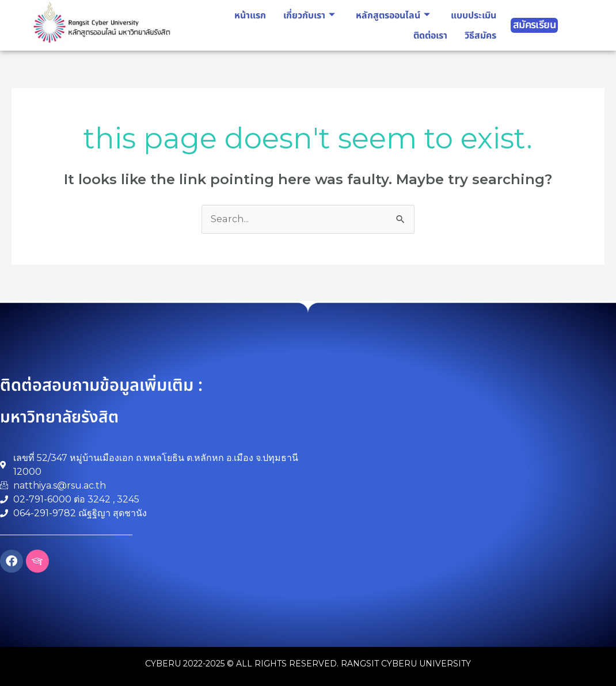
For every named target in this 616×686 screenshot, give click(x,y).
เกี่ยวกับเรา (309, 16)
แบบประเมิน (474, 16)
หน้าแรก (250, 16)
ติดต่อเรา (430, 36)
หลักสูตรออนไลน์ (393, 16)
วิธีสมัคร (480, 36)
